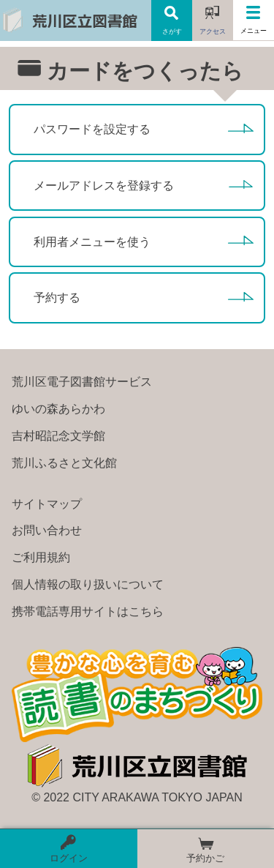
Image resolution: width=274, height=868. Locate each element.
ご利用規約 (41, 558)
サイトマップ (47, 504)
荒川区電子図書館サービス (82, 382)
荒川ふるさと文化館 (64, 463)
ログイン (69, 849)
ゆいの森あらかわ (58, 409)
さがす (172, 31)
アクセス (213, 31)
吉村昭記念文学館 (58, 436)
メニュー (254, 31)
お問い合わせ (47, 531)
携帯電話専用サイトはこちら (88, 612)
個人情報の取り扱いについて (88, 585)
